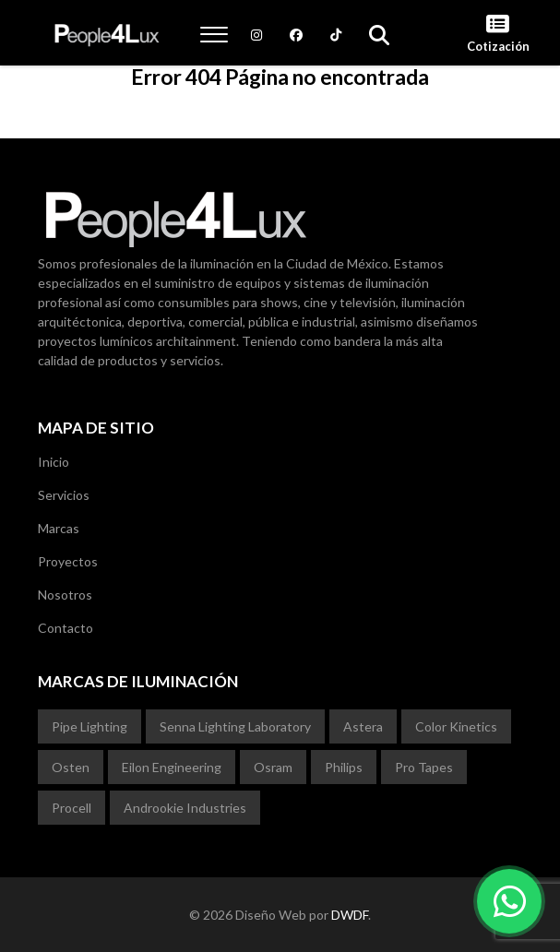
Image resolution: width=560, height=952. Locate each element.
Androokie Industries (185, 808)
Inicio (54, 462)
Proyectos (68, 561)
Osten (71, 767)
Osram (273, 767)
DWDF (350, 915)
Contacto (66, 628)
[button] (214, 34)
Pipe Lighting (89, 726)
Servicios (64, 495)
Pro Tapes (424, 767)
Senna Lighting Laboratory (235, 726)
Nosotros (65, 595)
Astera (363, 726)
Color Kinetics (456, 726)
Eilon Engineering (172, 767)
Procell (71, 808)
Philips (344, 767)
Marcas (59, 528)
